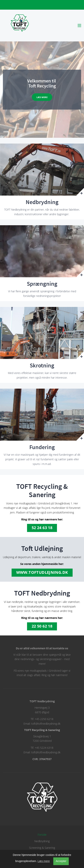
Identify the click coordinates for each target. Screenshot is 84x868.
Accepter (61, 861)
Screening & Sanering (42, 848)
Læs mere (42, 97)
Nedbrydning (42, 841)
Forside (42, 835)
